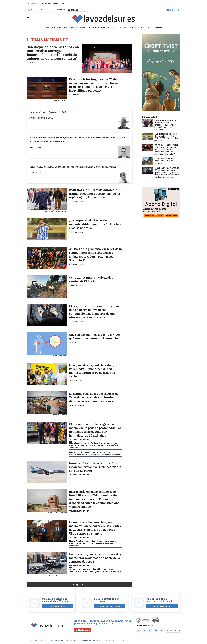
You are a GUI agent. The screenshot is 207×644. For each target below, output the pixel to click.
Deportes (159, 28)
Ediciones (62, 28)
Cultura (123, 28)
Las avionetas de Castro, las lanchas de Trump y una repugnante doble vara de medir (73, 167)
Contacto (68, 641)
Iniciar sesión (172, 10)
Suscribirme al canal (110, 607)
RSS (101, 641)
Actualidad (49, 28)
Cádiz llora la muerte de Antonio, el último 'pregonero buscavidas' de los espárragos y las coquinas (95, 194)
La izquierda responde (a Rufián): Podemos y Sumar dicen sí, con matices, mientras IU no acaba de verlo (92, 371)
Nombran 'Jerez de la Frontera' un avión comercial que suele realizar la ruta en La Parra (95, 467)
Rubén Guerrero (76, 202)
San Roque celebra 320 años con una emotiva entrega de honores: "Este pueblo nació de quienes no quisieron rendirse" (53, 53)
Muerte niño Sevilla (49, 4)
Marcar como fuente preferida (41, 10)
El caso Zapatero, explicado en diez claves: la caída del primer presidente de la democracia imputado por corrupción (93, 543)
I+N (94, 28)
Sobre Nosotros (57, 641)
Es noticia (33, 4)
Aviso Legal (78, 641)
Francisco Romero (77, 406)
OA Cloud (120, 641)
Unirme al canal (57, 607)
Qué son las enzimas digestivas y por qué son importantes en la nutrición (95, 337)
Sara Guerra (74, 343)
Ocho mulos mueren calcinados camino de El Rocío (91, 279)
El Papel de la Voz (107, 28)
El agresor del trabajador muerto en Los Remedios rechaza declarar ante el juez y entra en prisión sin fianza (94, 454)
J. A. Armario (32, 63)
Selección (85, 28)
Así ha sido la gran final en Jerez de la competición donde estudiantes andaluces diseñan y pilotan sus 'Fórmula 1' (95, 255)
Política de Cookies (91, 641)
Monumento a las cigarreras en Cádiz (48, 112)
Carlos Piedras (76, 381)
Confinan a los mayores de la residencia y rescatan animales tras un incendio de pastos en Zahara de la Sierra (95, 571)
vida (149, 28)
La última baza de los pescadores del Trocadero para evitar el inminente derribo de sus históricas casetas (94, 398)
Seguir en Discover (175, 630)
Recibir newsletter (162, 607)
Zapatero (63, 4)
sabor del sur (137, 28)
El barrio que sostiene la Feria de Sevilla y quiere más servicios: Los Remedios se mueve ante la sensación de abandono (94, 445)
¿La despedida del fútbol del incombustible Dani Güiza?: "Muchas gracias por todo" (95, 224)
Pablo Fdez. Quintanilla (79, 440)
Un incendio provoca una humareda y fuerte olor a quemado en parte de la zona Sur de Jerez (95, 558)
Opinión (73, 28)
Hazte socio (83, 630)
